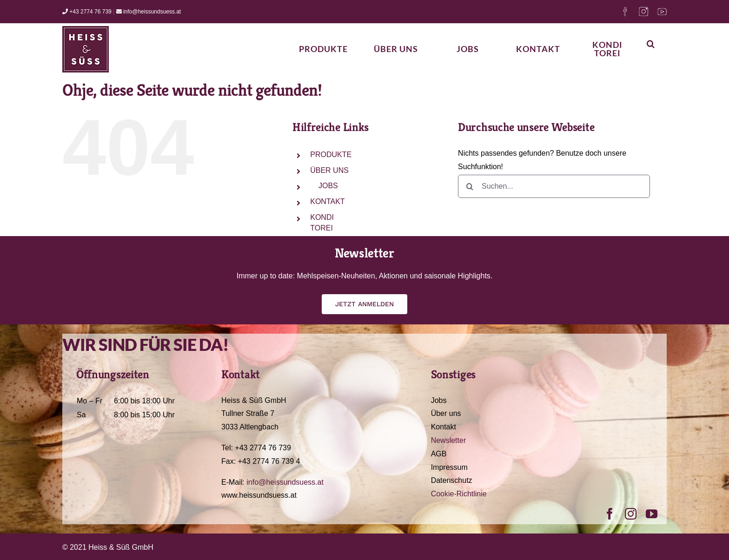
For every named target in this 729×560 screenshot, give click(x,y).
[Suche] (470, 186)
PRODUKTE (331, 155)
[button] (651, 43)
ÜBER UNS (329, 170)
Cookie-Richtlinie (459, 494)
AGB (439, 454)
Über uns (446, 413)
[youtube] (652, 514)
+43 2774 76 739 (87, 12)
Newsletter (449, 440)
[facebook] (610, 514)
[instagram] (631, 514)
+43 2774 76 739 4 (269, 461)
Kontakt (444, 427)
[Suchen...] (554, 186)
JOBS (328, 186)
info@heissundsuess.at (149, 12)
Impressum (449, 467)
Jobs (439, 400)
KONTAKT (327, 201)
